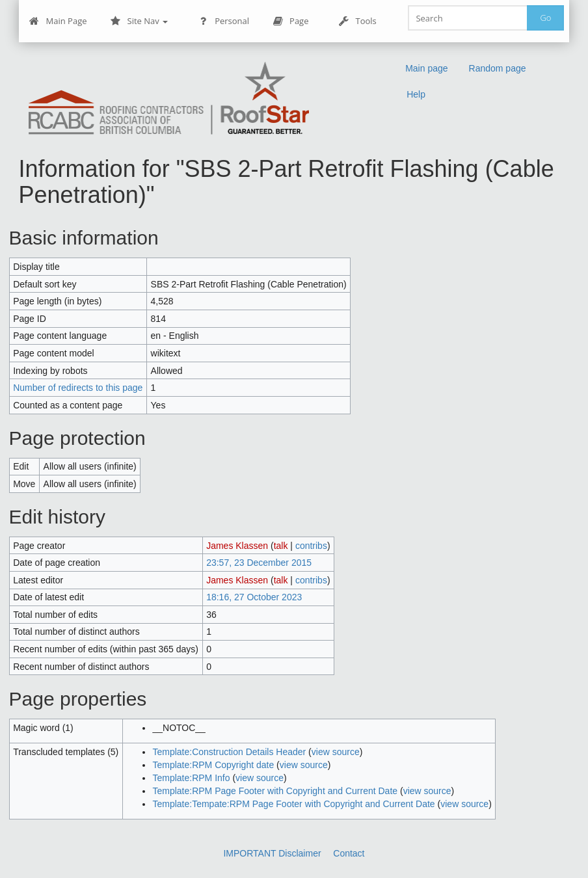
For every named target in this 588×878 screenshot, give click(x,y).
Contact (349, 853)
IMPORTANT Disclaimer (272, 853)
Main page (426, 68)
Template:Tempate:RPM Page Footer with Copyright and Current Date (293, 804)
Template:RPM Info (191, 778)
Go (545, 18)
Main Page (58, 21)
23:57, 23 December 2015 (259, 563)
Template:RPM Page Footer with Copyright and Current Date (275, 791)
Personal (223, 21)
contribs (311, 546)
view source (336, 752)
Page (290, 21)
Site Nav (140, 21)
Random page (498, 68)
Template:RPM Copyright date (213, 765)
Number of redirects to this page (78, 388)
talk (281, 546)
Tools (357, 21)
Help (416, 94)
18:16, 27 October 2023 (254, 597)
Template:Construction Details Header (229, 752)
